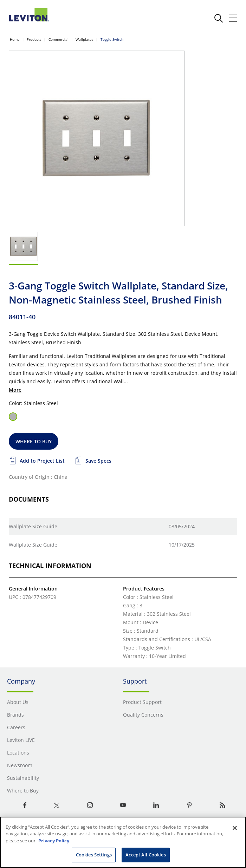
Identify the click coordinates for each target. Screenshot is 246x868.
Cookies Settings (94, 855)
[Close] (235, 828)
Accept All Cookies (145, 855)
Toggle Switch (112, 39)
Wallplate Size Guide (33, 526)
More (15, 390)
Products (34, 39)
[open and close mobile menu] (233, 18)
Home (15, 39)
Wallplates (85, 39)
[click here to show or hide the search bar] (219, 18)
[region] (123, 842)
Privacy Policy (54, 841)
